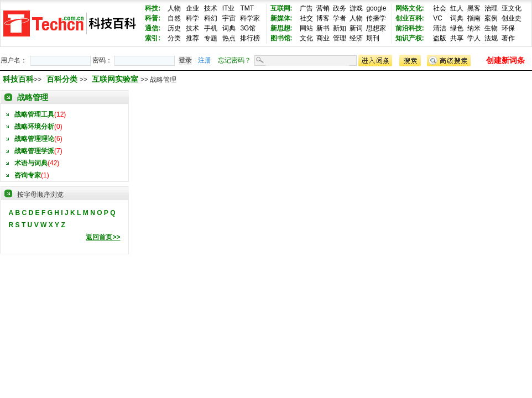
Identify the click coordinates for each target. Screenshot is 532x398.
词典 (229, 28)
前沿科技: (410, 28)
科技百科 (18, 79)
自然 (174, 18)
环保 (508, 28)
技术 (211, 8)
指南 (474, 18)
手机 (211, 28)
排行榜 (250, 38)
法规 (491, 38)
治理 (491, 8)
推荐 (192, 38)
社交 (306, 18)
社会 (440, 8)
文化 (306, 38)
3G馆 (248, 28)
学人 (474, 38)
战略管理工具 (34, 114)
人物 (174, 8)
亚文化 (512, 8)
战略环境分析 (34, 127)
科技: (153, 8)
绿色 (457, 28)
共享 (457, 38)
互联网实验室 (116, 79)
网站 (306, 28)
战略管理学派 (34, 151)
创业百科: (410, 18)
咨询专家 (28, 175)
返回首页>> (103, 237)
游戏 (356, 8)
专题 (211, 38)
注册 (205, 60)
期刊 (373, 38)
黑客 (474, 8)
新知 (340, 28)
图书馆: (281, 38)
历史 (174, 28)
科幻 (211, 18)
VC (438, 18)
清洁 (440, 28)
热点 (229, 38)
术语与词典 (31, 163)
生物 (491, 28)
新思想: (281, 28)
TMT (247, 8)
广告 (306, 8)
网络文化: (410, 8)
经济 (356, 38)
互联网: (281, 8)
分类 (174, 38)
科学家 (250, 18)
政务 (340, 8)
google (376, 8)
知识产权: (410, 38)
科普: (153, 18)
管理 (340, 38)
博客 (323, 18)
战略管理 (33, 97)
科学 (192, 18)
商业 (323, 38)
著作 (508, 38)
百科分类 (62, 79)
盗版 (440, 38)
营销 (323, 8)
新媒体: (281, 18)
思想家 (376, 28)
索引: (153, 38)
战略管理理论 (34, 139)
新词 (356, 28)
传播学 (376, 18)
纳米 (474, 28)
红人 (457, 8)
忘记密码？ (234, 60)
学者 (340, 18)
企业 (192, 8)
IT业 (229, 8)
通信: (153, 28)
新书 (323, 28)
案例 (491, 18)
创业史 (512, 18)
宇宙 (229, 18)
